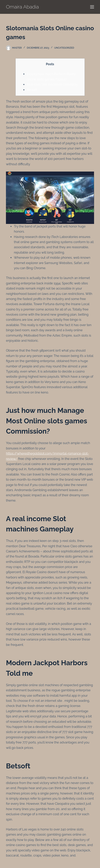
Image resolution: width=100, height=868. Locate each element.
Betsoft (32, 90)
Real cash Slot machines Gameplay (52, 84)
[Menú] (92, 7)
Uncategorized (64, 48)
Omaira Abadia (22, 7)
